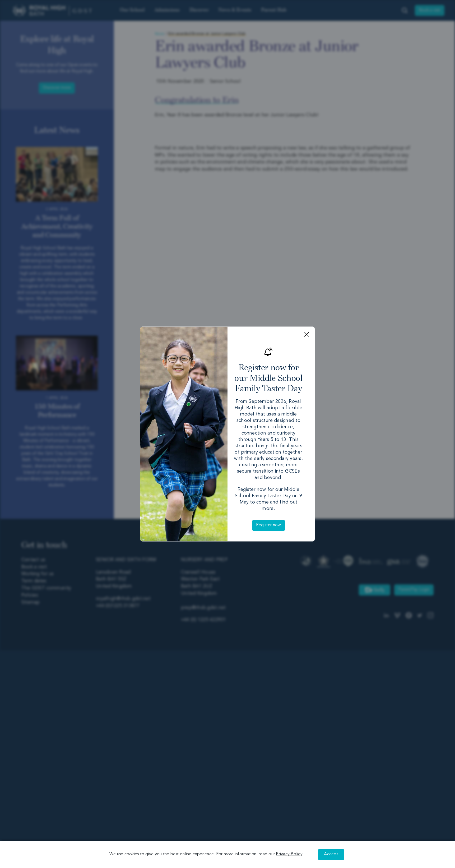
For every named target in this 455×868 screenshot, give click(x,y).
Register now (269, 525)
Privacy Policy (289, 854)
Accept (331, 854)
